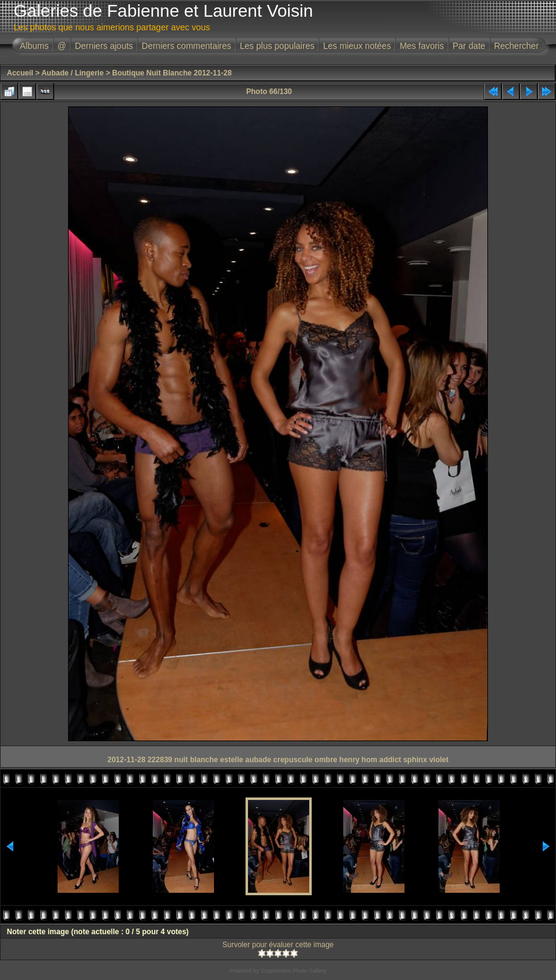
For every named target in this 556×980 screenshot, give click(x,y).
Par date (469, 46)
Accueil (20, 73)
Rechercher (516, 46)
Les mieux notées (357, 46)
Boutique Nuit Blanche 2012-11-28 (172, 73)
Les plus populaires (277, 46)
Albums (34, 46)
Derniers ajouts (104, 46)
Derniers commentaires (186, 46)
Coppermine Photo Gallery (293, 971)
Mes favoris (422, 46)
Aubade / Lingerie (73, 73)
